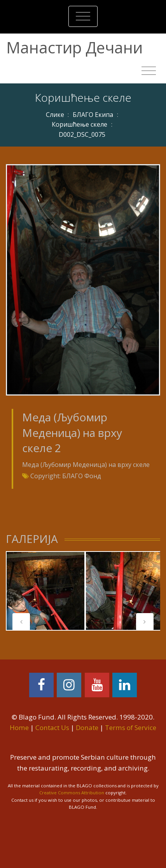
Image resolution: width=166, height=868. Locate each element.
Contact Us (52, 727)
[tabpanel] (45, 591)
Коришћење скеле (80, 124)
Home (19, 727)
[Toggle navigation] (83, 16)
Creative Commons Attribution (72, 793)
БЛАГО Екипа (93, 115)
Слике (55, 115)
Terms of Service (131, 727)
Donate (87, 727)
